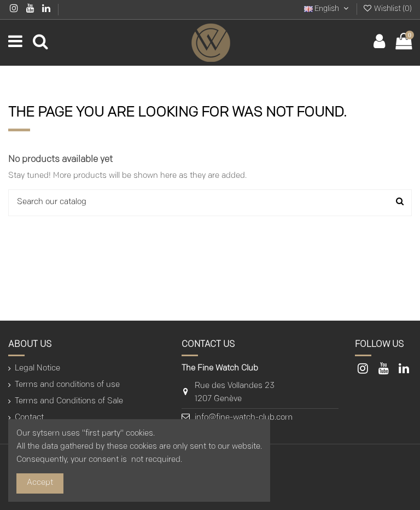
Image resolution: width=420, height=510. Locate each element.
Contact (29, 418)
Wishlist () (387, 9)
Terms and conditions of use (67, 385)
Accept (40, 483)
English (327, 9)
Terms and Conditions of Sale (69, 401)
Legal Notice (37, 369)
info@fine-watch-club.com (244, 418)
